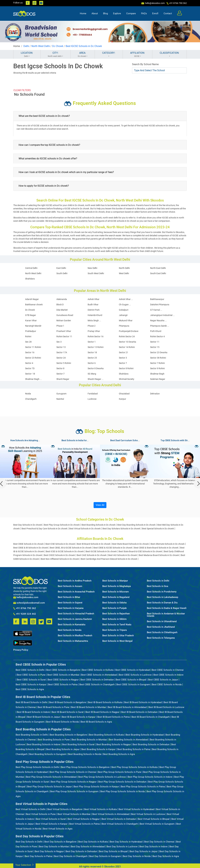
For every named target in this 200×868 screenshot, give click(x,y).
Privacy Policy (21, 650)
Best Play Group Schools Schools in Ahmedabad (51, 777)
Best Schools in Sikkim (114, 619)
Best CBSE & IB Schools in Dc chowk (31, 548)
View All (100, 505)
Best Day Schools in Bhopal (113, 851)
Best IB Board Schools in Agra (96, 722)
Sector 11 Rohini (33, 347)
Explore (117, 13)
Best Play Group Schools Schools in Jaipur (49, 787)
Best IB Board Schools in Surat (68, 712)
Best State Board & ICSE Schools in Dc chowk (140, 551)
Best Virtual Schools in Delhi (31, 809)
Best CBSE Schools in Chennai (168, 670)
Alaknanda (62, 299)
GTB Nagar (31, 315)
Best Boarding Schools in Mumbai (89, 740)
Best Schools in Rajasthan (116, 614)
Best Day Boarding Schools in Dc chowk (136, 525)
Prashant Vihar (64, 331)
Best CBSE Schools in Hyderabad (133, 670)
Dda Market (62, 310)
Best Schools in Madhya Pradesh (75, 636)
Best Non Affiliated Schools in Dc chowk (60, 559)
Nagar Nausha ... (158, 320)
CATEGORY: (109, 54)
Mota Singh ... (94, 320)
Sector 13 (61, 347)
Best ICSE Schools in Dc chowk (60, 544)
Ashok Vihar (94, 299)
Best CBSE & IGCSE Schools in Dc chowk (113, 548)
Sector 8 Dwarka (96, 368)
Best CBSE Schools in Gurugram (133, 685)
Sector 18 (92, 352)
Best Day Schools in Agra (166, 856)
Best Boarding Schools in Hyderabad (145, 735)
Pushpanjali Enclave (129, 331)
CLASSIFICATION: (169, 54)
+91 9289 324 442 (25, 614)
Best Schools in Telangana (161, 638)
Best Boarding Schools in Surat (78, 744)
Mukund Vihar (126, 320)
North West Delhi (41, 46)
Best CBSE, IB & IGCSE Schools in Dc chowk (71, 548)
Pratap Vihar (94, 331)
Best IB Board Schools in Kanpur (79, 717)
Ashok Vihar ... (126, 299)
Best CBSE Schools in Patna (63, 685)
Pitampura (124, 326)
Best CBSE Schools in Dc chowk (28, 544)
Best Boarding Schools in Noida (85, 754)
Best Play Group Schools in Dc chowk (62, 525)
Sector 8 (60, 368)
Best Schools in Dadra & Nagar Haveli (167, 608)
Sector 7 (123, 363)
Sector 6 (92, 363)
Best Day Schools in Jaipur (144, 851)
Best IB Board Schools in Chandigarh (151, 717)
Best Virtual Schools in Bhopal (154, 819)
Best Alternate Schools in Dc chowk (168, 544)
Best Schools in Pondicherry (162, 592)
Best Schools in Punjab (114, 608)
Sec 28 (28, 342)
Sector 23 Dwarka (159, 352)
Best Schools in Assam (70, 586)
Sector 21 (124, 352)
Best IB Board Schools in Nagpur (102, 712)
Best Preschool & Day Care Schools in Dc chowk (44, 529)
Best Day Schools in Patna (38, 856)
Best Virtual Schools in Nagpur (84, 819)
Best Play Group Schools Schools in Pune (120, 772)
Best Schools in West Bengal (117, 641)
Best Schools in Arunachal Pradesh (76, 592)
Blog (105, 13)
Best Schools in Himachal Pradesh (76, 614)
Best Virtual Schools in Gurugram (157, 824)
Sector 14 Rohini (127, 347)
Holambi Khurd (95, 315)
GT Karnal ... (156, 310)
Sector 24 (61, 358)
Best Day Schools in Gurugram (105, 856)
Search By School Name (145, 64)
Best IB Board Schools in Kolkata (105, 702)
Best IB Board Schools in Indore (33, 712)
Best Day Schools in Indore (153, 847)
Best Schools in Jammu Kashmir (75, 619)
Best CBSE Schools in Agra (30, 689)
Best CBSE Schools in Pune (31, 675)
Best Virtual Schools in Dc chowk (85, 529)
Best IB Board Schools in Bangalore (68, 702)
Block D (60, 305)
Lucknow (92, 399)
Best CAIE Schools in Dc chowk (92, 555)
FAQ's (144, 13)
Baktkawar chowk (34, 305)
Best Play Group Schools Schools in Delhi (37, 767)
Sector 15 (155, 347)
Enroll (155, 13)
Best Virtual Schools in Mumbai (74, 814)
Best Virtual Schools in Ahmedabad (111, 814)
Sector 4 (29, 363)
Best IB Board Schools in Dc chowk (94, 544)
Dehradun (155, 394)
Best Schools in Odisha (114, 603)
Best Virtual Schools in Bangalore (65, 809)
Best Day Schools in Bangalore (60, 842)
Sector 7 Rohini (157, 363)
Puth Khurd (156, 331)
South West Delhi (96, 273)
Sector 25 (92, 358)
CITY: (55, 54)
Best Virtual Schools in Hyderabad (136, 809)
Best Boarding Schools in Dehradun (151, 744)
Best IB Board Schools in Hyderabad (143, 702)
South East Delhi (158, 273)
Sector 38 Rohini (158, 358)
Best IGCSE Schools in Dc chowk (101, 551)
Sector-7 (60, 374)
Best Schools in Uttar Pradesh (118, 636)
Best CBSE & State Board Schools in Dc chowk (156, 548)
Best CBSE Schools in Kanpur (31, 685)
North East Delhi (158, 268)
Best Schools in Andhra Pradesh (75, 581)
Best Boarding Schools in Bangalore (68, 735)
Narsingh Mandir (33, 326)
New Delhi (92, 268)
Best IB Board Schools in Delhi (31, 702)
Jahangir (123, 315)
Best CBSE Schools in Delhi (30, 670)
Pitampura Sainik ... (160, 326)
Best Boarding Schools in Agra (119, 754)
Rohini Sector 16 (96, 336)
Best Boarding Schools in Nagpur (114, 744)
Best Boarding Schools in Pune (54, 740)
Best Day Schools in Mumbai (54, 847)
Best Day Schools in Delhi (29, 842)
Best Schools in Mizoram (116, 592)
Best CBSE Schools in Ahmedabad (99, 675)
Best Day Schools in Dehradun (81, 851)
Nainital (60, 399)
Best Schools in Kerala (70, 630)
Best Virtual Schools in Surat (51, 819)
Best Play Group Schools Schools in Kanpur (96, 787)
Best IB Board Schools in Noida (62, 722)
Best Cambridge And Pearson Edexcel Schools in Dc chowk (109, 559)
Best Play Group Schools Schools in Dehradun (122, 782)
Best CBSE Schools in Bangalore (63, 670)
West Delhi (124, 273)
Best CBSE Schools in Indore (168, 675)
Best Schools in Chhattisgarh (162, 632)
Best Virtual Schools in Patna (84, 824)
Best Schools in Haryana (71, 608)
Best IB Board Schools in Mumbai (89, 707)
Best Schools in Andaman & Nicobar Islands (166, 615)
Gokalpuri (124, 310)
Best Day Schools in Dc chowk (28, 525)
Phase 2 (92, 326)
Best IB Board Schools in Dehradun (139, 712)
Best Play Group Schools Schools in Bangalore (85, 767)
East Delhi (61, 268)
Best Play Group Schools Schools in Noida (122, 791)
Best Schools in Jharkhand (161, 627)
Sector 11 (155, 342)
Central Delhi (31, 268)
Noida (28, 394)
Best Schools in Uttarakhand (162, 621)
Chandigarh (31, 399)
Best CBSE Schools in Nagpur (63, 680)
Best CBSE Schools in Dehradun (97, 680)
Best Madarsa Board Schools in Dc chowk (159, 555)
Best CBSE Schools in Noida (167, 685)
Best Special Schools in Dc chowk (158, 529)
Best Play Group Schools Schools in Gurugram (74, 791)
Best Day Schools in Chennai (159, 842)
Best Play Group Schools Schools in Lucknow (102, 777)
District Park (94, 310)
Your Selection (24, 865)
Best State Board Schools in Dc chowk (130, 544)
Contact (168, 13)
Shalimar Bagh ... (33, 379)
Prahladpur (31, 331)
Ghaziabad (124, 394)
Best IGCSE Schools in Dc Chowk (84, 46)
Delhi (26, 46)
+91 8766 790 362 (25, 608)
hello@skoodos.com (155, 3)
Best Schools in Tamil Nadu (117, 625)
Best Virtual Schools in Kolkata (100, 809)
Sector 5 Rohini (64, 363)
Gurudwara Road (65, 315)
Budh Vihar (93, 305)
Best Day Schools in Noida (137, 856)
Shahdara (30, 279)
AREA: (83, 54)
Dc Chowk (58, 46)
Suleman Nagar (158, 379)
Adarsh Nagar (32, 299)
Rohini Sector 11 (64, 336)
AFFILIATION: (137, 54)
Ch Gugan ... (125, 305)
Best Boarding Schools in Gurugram (48, 754)
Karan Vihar (31, 320)
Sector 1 (92, 342)
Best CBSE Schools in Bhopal (131, 680)
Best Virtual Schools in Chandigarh (120, 824)
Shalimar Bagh (157, 374)
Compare (131, 13)
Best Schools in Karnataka (72, 625)
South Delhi (62, 273)
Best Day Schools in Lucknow (122, 847)
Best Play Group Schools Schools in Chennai (73, 772)
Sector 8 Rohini (126, 368)
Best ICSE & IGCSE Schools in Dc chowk (65, 551)
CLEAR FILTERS (22, 90)
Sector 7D (30, 368)
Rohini (28, 336)
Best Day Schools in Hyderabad (126, 842)
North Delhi (124, 268)
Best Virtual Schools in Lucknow (148, 814)
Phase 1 (60, 326)
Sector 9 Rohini (157, 368)
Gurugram (61, 394)
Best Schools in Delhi (158, 581)
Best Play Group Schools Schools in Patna (143, 787)
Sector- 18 (30, 374)
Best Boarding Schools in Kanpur (98, 749)
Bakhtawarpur (157, 299)
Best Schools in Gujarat (70, 603)
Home (83, 13)
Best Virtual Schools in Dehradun (119, 819)
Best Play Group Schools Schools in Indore (150, 777)
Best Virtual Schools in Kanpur (51, 824)
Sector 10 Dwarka (127, 342)
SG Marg (92, 374)
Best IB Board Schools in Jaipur (44, 717)
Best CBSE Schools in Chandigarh (97, 685)
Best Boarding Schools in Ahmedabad (128, 740)
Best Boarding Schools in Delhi (32, 735)
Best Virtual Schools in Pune (41, 814)
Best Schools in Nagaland (116, 597)
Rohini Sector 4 (157, 336)
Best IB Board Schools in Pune (53, 707)
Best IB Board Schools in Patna (114, 717)
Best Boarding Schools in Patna (134, 749)
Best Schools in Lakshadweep (162, 597)
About (95, 13)
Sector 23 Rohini (33, 358)
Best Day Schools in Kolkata (93, 842)
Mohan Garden (64, 320)
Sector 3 (123, 358)
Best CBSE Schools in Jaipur (163, 680)
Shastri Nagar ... (96, 379)
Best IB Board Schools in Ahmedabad (127, 707)
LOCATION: (27, 54)
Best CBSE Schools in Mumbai (63, 675)
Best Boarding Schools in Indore (44, 744)
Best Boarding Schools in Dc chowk (99, 525)
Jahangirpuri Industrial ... (162, 315)
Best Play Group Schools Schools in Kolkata (134, 767)
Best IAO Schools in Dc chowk (123, 555)
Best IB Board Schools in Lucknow (166, 707)
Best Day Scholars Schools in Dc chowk (121, 529)
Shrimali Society (127, 379)
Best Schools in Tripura (115, 630)
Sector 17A (62, 352)
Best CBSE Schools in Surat (31, 680)
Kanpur (122, 399)
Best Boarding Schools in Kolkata (106, 735)
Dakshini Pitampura (160, 305)
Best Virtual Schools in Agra (58, 829)
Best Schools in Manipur (115, 581)
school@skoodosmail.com (29, 603)
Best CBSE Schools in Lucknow (135, 675)
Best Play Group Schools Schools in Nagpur (74, 782)
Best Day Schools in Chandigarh (71, 856)
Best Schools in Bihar (69, 597)
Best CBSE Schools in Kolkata (98, 670)
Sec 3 (59, 342)
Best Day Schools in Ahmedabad (88, 847)
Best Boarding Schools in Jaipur (63, 749)
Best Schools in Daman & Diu (162, 603)
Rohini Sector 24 (127, 336)
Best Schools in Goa (157, 586)
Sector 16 (30, 352)
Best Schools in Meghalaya (117, 586)
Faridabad (93, 394)
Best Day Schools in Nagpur (49, 851)
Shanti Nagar (63, 379)
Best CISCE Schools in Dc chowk (59, 555)
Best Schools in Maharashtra (73, 641)
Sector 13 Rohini (96, 347)
